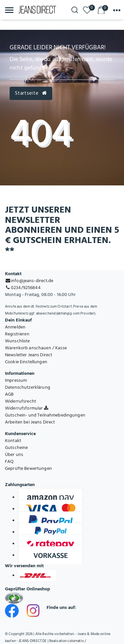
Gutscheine (16, 447)
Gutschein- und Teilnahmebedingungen (45, 415)
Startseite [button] (31, 93)
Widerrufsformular (27, 408)
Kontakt (13, 441)
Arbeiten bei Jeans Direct (30, 422)
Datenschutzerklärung (28, 387)
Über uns (14, 454)
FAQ (9, 461)
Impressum (16, 380)
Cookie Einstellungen (26, 362)
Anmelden (15, 327)
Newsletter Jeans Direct (29, 355)
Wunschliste (18, 341)
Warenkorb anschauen (28, 348)
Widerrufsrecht (21, 401)
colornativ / (77, 641)
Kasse (61, 348)
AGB (9, 394)
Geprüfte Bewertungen (28, 468)
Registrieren (17, 334)
